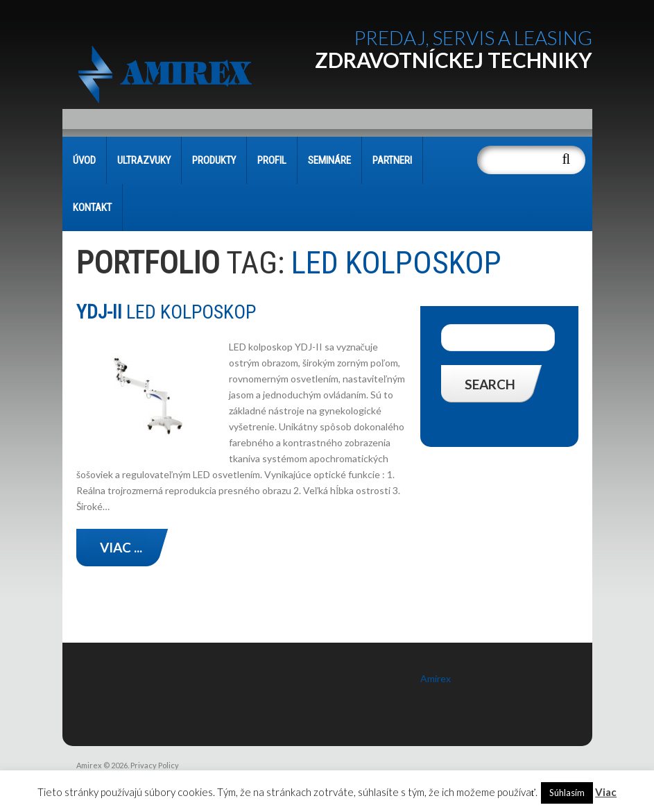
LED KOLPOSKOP (166, 312)
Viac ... (121, 547)
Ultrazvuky (144, 160)
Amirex (436, 678)
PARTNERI (392, 160)
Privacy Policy (155, 765)
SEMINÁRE (329, 160)
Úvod (84, 160)
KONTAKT (92, 208)
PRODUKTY (214, 160)
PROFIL (272, 160)
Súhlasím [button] (567, 793)
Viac (606, 792)
